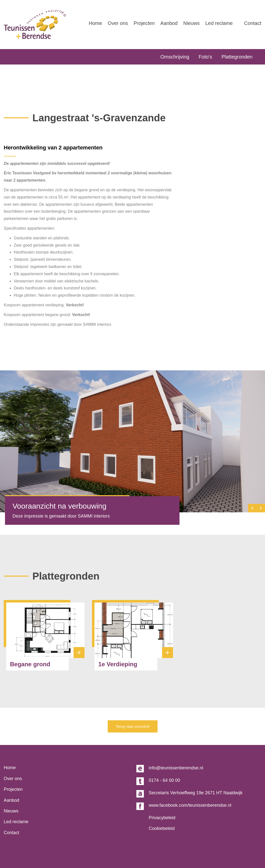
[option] (132, 441)
